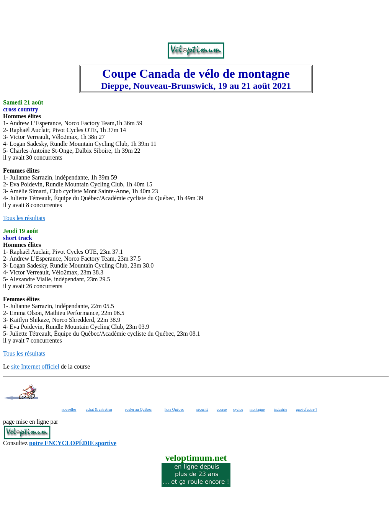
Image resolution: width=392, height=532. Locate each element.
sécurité (202, 409)
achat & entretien (99, 409)
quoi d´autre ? (307, 409)
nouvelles (69, 409)
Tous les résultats (24, 218)
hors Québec (174, 409)
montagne (257, 409)
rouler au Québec (138, 409)
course (222, 409)
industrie (280, 409)
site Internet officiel (35, 366)
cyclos (238, 409)
